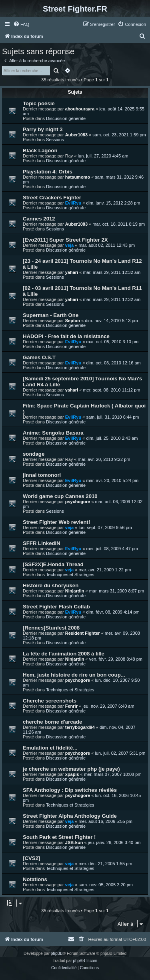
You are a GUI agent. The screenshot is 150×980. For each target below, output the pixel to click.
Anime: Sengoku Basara (53, 433)
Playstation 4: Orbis (48, 172)
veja (69, 245)
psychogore (78, 502)
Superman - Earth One (51, 315)
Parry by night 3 (43, 129)
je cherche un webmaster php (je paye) (71, 769)
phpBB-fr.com (85, 961)
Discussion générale (66, 118)
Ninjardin (75, 591)
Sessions (55, 140)
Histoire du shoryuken (51, 585)
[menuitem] (21, 24)
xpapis (72, 774)
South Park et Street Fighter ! (59, 837)
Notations (35, 879)
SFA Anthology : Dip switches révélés (70, 790)
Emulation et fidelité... (50, 748)
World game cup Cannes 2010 (60, 496)
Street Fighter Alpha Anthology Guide (70, 816)
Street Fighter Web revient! (56, 522)
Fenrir (71, 706)
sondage (34, 454)
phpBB (57, 953)
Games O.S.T (39, 357)
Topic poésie (39, 103)
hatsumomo (78, 177)
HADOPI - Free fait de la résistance (66, 336)
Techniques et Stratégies (70, 575)
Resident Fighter (83, 633)
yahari (72, 272)
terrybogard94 (80, 727)
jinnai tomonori (42, 475)
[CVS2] (31, 858)
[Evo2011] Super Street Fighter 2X (65, 240)
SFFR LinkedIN (42, 543)
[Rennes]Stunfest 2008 (51, 628)
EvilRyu (73, 203)
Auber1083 (76, 135)
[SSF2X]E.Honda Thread (53, 564)
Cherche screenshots (50, 701)
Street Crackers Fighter (52, 198)
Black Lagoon (40, 151)
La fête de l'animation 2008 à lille (64, 654)
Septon (73, 321)
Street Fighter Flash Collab (56, 607)
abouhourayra (80, 109)
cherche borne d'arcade (52, 722)
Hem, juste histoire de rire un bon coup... (74, 675)
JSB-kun (74, 842)
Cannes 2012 (39, 219)
